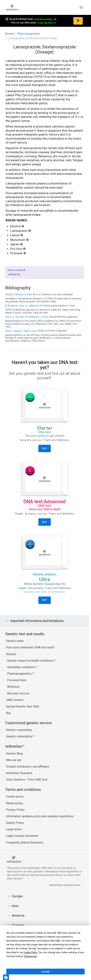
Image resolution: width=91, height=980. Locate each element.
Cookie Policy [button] (30, 952)
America (18, 915)
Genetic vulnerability (20, 736)
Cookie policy (15, 797)
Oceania (18, 925)
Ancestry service (18, 693)
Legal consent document (22, 836)
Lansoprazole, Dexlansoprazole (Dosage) (33, 38)
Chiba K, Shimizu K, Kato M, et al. (23, 294)
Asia (15, 906)
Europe (17, 896)
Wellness (13, 687)
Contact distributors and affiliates (28, 767)
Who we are (14, 760)
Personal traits (17, 680)
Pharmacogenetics (29, 34)
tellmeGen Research (19, 773)
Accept (45, 972)
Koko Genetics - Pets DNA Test (27, 780)
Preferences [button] (30, 956)
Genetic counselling (19, 730)
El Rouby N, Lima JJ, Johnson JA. (24, 306)
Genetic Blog (14, 754)
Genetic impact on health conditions (31, 661)
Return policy (15, 803)
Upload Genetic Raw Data (22, 706)
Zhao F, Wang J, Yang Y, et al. (21, 331)
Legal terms (14, 829)
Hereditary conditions (22, 667)
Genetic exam (15, 641)
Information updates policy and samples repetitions (40, 816)
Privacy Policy (15, 810)
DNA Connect (15, 700)
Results (10, 34)
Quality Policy (15, 823)
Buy (8, 713)
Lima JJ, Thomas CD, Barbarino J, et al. (27, 317)
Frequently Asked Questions (25, 843)
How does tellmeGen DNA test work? (30, 647)
